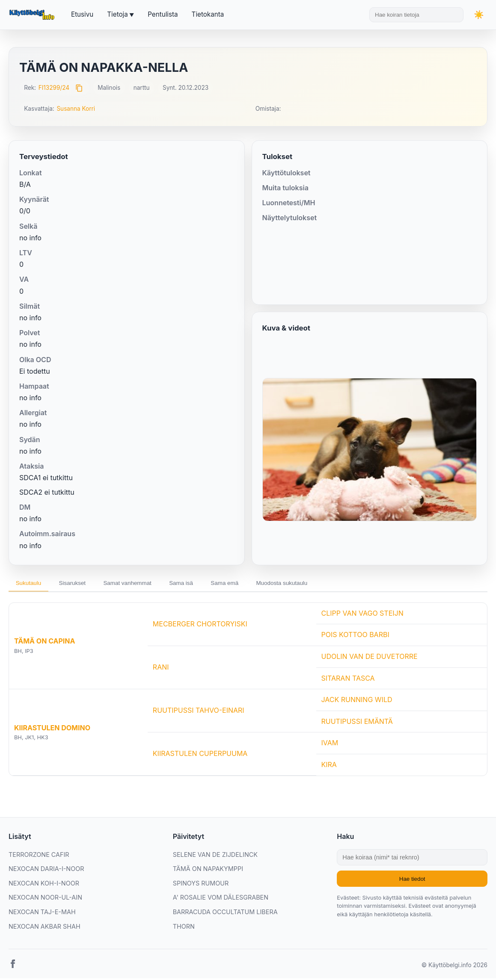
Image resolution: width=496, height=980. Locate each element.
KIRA (329, 766)
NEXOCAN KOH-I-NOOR (44, 885)
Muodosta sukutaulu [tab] (311, 584)
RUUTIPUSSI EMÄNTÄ (357, 723)
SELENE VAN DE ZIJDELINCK (215, 856)
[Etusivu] (33, 15)
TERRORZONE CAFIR (39, 856)
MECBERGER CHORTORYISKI (200, 626)
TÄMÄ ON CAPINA (45, 643)
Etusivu (82, 14)
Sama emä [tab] (248, 584)
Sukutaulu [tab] (31, 584)
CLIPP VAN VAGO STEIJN (362, 615)
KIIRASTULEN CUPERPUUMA (200, 756)
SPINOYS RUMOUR (201, 885)
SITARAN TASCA (348, 680)
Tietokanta (208, 14)
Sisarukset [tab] (79, 584)
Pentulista (163, 14)
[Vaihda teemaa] (479, 15)
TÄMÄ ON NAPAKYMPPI (208, 871)
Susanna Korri (76, 109)
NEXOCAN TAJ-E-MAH (42, 914)
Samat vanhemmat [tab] (140, 584)
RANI (161, 669)
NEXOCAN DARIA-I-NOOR (46, 871)
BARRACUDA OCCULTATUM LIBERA (225, 914)
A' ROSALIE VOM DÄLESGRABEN (221, 899)
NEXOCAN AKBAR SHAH (45, 928)
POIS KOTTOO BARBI (355, 637)
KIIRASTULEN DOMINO (52, 729)
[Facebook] (13, 968)
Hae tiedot (412, 881)
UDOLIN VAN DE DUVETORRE (370, 658)
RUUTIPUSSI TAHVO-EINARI (199, 712)
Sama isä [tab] (199, 584)
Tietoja (117, 14)
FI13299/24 (54, 88)
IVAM (330, 745)
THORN (184, 928)
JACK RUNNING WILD (357, 702)
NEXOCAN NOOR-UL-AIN (45, 899)
